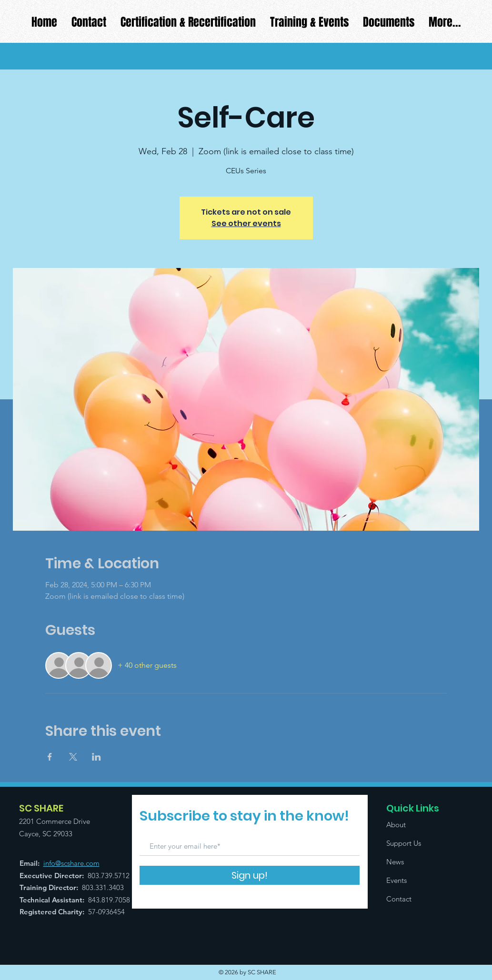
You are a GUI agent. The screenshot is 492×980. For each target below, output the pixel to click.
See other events (246, 223)
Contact (399, 899)
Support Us (404, 843)
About (396, 825)
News (395, 862)
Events (397, 880)
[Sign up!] (250, 875)
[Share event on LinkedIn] (96, 757)
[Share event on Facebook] (50, 757)
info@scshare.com (71, 863)
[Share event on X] (73, 757)
